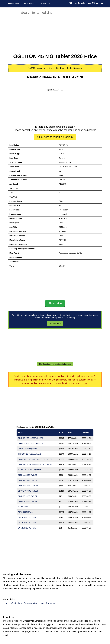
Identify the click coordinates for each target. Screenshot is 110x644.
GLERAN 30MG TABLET (27, 475)
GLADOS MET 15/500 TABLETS (30, 438)
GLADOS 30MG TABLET (27, 502)
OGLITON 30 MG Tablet (27, 523)
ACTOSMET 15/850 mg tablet (29, 470)
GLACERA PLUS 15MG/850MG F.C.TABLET (35, 459)
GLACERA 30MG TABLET (28, 491)
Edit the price (55, 323)
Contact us (46, 4)
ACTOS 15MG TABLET (27, 507)
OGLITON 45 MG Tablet (27, 517)
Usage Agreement (30, 4)
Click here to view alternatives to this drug (55, 364)
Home (6, 603)
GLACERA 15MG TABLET (28, 486)
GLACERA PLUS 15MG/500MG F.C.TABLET (35, 465)
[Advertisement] (55, 34)
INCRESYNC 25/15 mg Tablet (29, 454)
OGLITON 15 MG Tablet (27, 528)
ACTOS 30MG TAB (25, 512)
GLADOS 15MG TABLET (27, 496)
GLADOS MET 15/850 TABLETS (30, 443)
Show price (55, 303)
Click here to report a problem (55, 137)
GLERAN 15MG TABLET (27, 480)
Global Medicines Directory (86, 3)
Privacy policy (14, 4)
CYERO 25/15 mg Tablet (27, 449)
